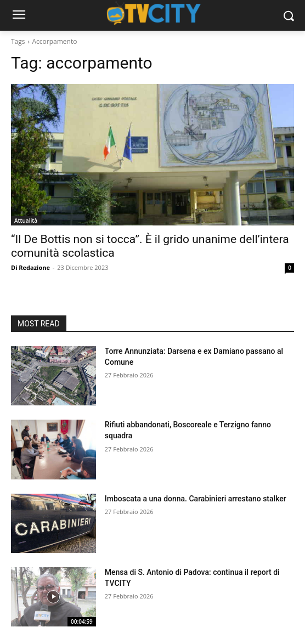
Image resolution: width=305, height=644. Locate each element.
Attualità (26, 221)
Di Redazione (30, 267)
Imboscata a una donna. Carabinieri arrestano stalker (196, 499)
